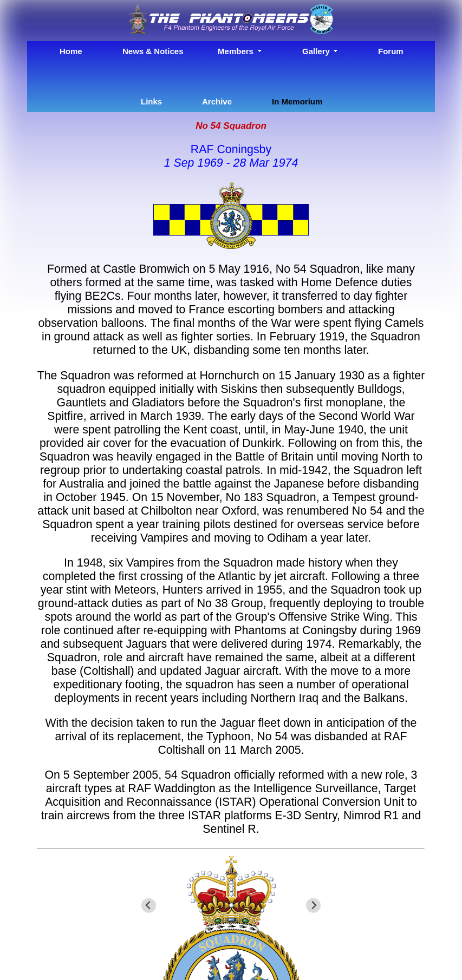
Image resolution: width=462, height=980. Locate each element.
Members (236, 51)
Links (151, 101)
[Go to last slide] (149, 906)
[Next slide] (313, 906)
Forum (391, 51)
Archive (217, 101)
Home (71, 51)
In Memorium (297, 101)
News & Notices (152, 51)
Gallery (316, 51)
